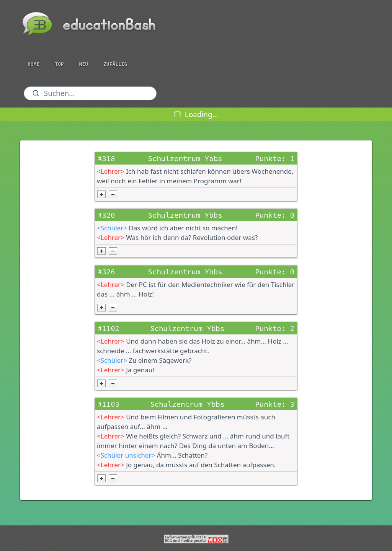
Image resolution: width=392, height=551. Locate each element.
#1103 (109, 404)
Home (33, 64)
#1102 (109, 328)
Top (59, 64)
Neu (84, 64)
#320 (106, 215)
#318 (106, 158)
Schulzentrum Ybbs (185, 158)
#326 (106, 272)
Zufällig (115, 64)
